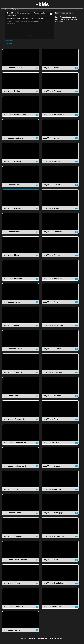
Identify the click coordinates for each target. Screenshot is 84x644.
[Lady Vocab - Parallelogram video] (60, 577)
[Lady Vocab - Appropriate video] (21, 413)
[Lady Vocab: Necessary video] (60, 226)
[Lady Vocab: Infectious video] (21, 343)
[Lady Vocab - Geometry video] (21, 600)
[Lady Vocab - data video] (21, 483)
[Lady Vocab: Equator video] (60, 155)
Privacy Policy (42, 641)
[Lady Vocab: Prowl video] (60, 296)
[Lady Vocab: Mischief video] (21, 155)
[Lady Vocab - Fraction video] (60, 600)
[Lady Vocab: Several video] (60, 179)
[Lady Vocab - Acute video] (60, 436)
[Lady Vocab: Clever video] (60, 132)
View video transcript (10, 44)
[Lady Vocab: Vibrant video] (21, 296)
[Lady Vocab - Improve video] (21, 577)
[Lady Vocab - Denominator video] (21, 436)
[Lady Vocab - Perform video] (60, 390)
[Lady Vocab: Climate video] (21, 507)
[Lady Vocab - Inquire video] (60, 460)
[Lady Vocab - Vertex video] (21, 624)
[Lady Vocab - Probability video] (60, 530)
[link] (41, 6)
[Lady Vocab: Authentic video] (21, 272)
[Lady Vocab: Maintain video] (60, 343)
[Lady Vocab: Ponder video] (60, 249)
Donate (23, 641)
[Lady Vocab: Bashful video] (60, 62)
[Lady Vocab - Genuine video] (21, 366)
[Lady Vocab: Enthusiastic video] (60, 108)
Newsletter (32, 641)
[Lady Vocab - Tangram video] (21, 530)
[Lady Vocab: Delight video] (21, 85)
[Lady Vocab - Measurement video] (21, 554)
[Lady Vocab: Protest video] (21, 226)
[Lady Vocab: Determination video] (21, 108)
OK (30, 37)
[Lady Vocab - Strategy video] (60, 366)
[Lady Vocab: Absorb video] (60, 202)
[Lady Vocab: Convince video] (60, 85)
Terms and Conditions (57, 641)
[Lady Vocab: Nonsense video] (21, 62)
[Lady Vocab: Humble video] (21, 179)
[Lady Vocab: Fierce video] (21, 319)
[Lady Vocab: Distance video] (21, 202)
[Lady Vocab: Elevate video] (21, 249)
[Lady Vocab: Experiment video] (60, 319)
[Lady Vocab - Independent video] (21, 460)
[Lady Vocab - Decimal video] (60, 483)
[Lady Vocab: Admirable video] (60, 272)
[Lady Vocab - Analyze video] (21, 390)
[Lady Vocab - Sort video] (60, 554)
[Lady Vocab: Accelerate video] (21, 132)
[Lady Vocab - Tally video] (60, 413)
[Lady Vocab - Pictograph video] (60, 507)
